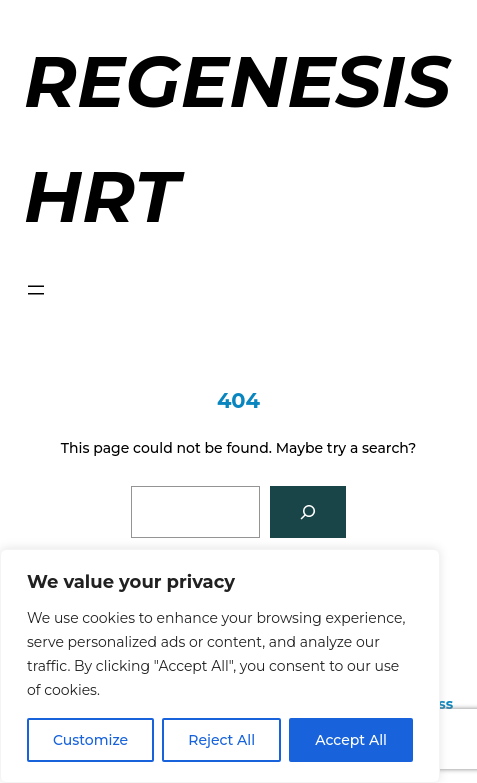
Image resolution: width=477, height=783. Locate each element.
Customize (90, 740)
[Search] (308, 512)
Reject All (221, 740)
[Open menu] (36, 290)
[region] (220, 666)
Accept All (351, 740)
